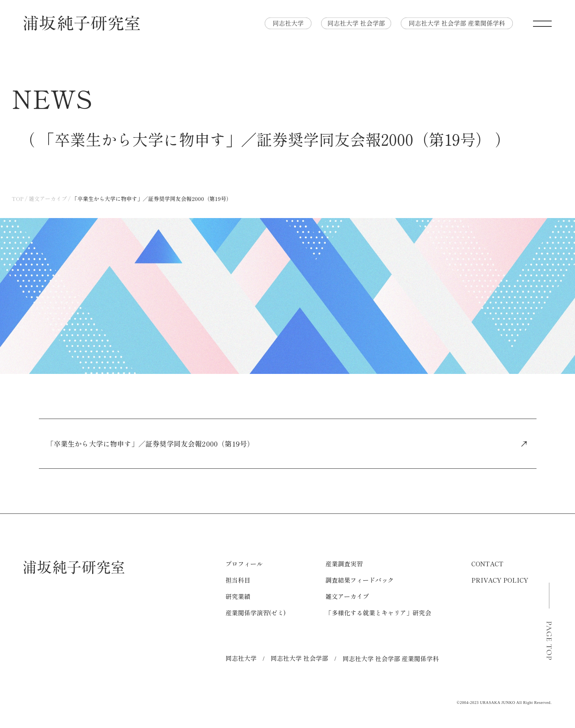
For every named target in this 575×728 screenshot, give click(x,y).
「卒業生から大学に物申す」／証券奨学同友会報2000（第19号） (288, 443)
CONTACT (487, 564)
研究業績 (238, 596)
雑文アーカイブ (48, 199)
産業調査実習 (344, 564)
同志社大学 (241, 658)
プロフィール (244, 564)
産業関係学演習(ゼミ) (256, 613)
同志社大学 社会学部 (299, 658)
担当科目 (238, 580)
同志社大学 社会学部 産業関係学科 (391, 658)
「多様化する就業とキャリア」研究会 (378, 613)
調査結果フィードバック (360, 580)
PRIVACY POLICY (500, 580)
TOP (18, 199)
